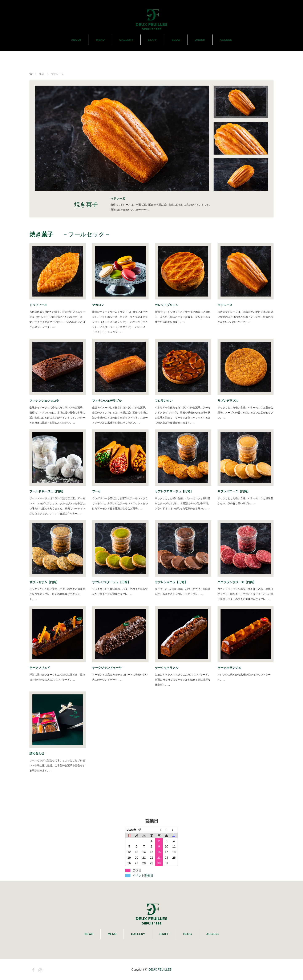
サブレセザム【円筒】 (46, 582)
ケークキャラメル (167, 668)
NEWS (89, 934)
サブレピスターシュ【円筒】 (113, 582)
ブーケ (98, 491)
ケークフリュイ (41, 668)
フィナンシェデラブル (108, 401)
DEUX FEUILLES (160, 969)
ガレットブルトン (168, 305)
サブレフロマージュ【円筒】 (174, 491)
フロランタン (165, 401)
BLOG (176, 40)
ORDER (200, 40)
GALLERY (126, 40)
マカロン (100, 305)
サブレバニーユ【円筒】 (235, 491)
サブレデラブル (228, 401)
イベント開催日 (143, 875)
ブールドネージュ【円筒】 (49, 491)
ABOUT (76, 40)
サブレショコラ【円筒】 (171, 582)
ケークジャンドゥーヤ (108, 668)
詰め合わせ (38, 753)
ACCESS (226, 40)
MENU (100, 40)
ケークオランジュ (229, 668)
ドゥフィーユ (40, 305)
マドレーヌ (226, 305)
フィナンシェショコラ (46, 401)
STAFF (152, 40)
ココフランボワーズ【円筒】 (237, 582)
